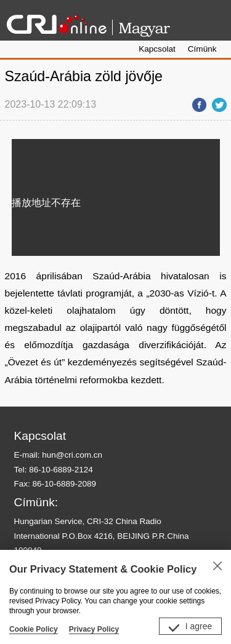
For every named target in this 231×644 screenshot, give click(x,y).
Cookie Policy (34, 629)
